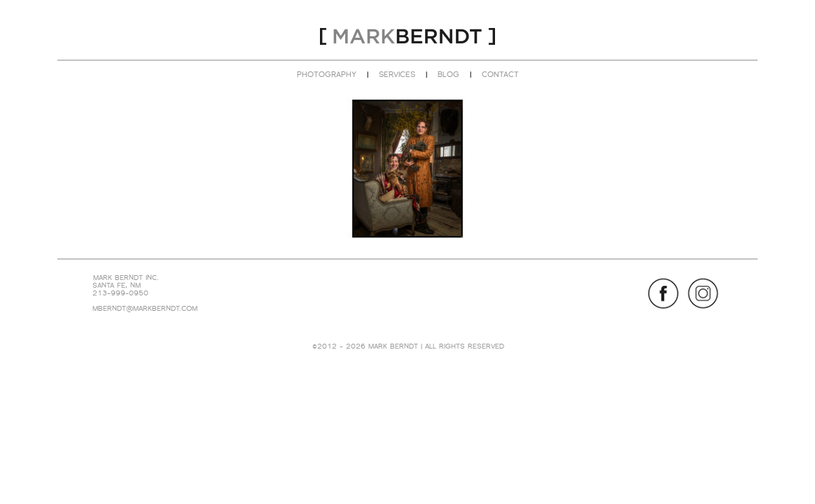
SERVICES (397, 74)
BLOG (448, 74)
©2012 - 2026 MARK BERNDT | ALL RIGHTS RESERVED (408, 346)
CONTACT (500, 74)
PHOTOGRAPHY (327, 74)
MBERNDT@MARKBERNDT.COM (145, 308)
